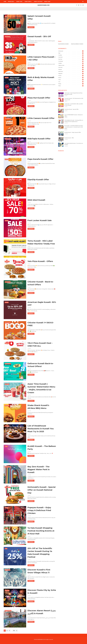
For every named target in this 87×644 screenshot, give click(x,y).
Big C (71, 53)
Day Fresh (71, 59)
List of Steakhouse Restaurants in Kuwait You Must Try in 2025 (41, 429)
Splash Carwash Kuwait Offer (39, 17)
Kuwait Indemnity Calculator (63, 44)
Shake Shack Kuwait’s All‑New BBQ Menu (38, 407)
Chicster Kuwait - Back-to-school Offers (41, 283)
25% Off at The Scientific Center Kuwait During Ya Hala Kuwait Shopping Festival (40, 553)
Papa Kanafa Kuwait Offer (40, 159)
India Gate (71, 67)
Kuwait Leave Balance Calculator (77, 44)
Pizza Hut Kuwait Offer (39, 98)
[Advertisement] (69, 14)
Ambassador (71, 51)
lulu (71, 82)
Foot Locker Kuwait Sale (40, 220)
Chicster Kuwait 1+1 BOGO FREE (40, 324)
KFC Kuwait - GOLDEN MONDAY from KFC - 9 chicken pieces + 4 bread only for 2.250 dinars (74, 127)
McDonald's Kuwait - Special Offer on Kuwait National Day (41, 490)
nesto (71, 86)
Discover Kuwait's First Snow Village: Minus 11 (39, 571)
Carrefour (71, 55)
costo (71, 80)
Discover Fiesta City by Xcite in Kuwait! (42, 592)
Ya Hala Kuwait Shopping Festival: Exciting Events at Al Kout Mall (41, 531)
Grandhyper (71, 61)
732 (14, 631)
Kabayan (71, 69)
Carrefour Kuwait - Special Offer (72, 109)
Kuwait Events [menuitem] (28, 2)
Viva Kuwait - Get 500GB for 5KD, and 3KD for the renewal (74, 105)
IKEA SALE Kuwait (36, 200)
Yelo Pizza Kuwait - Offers (40, 261)
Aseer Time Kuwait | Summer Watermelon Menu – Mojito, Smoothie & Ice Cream (41, 388)
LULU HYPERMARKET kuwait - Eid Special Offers (73, 115)
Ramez (71, 78)
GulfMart (71, 63)
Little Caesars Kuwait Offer (41, 118)
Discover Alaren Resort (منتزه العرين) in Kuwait (42, 612)
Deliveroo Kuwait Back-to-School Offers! (41, 365)
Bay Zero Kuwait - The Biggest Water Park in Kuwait (39, 469)
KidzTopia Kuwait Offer (39, 139)
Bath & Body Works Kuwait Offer (41, 79)
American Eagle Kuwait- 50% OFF (42, 304)
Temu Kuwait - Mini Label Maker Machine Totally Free (41, 242)
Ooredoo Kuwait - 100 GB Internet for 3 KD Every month (74, 99)
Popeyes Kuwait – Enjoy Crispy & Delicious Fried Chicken (39, 510)
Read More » (31, 27)
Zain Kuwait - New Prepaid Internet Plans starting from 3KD (73, 94)
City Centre (71, 57)
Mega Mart (71, 73)
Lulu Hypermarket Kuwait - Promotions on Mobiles (74, 144)
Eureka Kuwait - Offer (69, 138)
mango (71, 84)
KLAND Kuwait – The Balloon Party (42, 448)
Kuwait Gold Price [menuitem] (38, 2)
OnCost (71, 76)
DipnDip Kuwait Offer (38, 180)
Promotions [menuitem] (11, 2)
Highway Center (71, 65)
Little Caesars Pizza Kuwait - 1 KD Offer (41, 58)
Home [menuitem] (5, 2)
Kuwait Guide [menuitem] (47, 2)
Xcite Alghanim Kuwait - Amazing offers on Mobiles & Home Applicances (74, 121)
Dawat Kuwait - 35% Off (39, 36)
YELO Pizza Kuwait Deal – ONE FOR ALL (40, 344)
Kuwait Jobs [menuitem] (19, 2)
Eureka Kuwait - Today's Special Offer (73, 132)
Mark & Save (71, 71)
